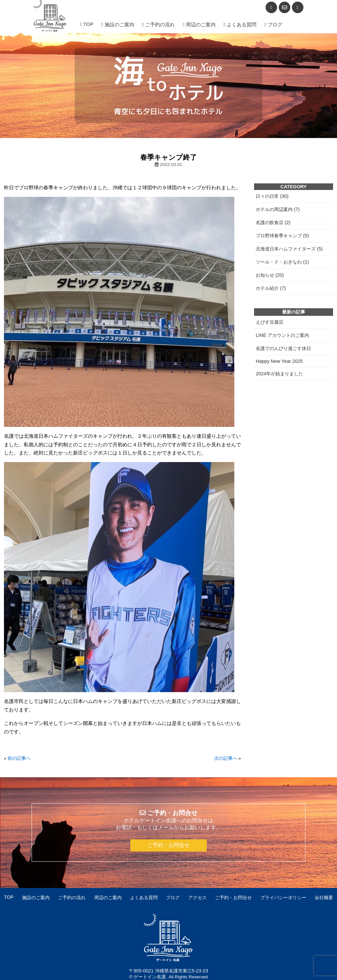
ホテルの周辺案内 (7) (278, 209)
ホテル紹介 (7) (271, 288)
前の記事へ (19, 758)
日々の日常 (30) (272, 196)
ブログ (273, 24)
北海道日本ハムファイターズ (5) (289, 249)
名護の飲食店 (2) (273, 222)
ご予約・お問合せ (168, 845)
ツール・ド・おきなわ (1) (282, 262)
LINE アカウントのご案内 (282, 335)
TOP (87, 24)
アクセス (197, 898)
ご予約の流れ (159, 24)
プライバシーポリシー (283, 898)
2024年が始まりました (279, 374)
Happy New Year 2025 (279, 361)
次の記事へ (226, 758)
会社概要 (324, 898)
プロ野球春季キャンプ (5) (282, 236)
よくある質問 (240, 24)
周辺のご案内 (199, 24)
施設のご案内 (118, 24)
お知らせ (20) (270, 275)
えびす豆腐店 (270, 322)
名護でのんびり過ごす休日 (283, 348)
